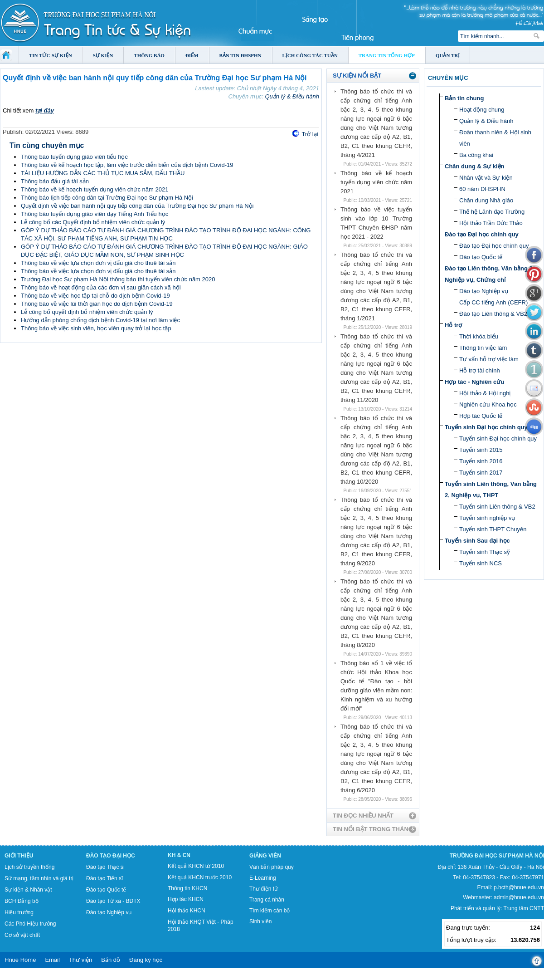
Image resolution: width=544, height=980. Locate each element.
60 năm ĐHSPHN (482, 189)
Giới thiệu (19, 856)
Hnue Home (20, 960)
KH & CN (179, 855)
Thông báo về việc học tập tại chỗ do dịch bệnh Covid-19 (95, 296)
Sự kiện (103, 55)
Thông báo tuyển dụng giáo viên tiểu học (74, 157)
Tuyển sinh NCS (481, 563)
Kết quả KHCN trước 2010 (200, 877)
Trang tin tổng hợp (387, 55)
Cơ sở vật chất (22, 935)
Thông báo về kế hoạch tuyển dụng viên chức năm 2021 (95, 189)
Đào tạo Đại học (111, 856)
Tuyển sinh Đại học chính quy (486, 427)
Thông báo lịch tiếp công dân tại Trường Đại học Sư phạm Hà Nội (107, 198)
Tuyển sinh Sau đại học (477, 541)
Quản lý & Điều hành (292, 96)
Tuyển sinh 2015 (481, 450)
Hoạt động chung (482, 110)
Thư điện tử (264, 889)
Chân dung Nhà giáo (486, 200)
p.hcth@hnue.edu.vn (519, 887)
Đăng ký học (146, 960)
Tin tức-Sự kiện (51, 55)
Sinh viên (260, 921)
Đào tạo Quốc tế (481, 257)
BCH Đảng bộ (22, 901)
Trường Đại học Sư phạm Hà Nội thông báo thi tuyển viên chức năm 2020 (118, 279)
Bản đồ (111, 960)
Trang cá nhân (267, 900)
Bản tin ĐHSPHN (240, 55)
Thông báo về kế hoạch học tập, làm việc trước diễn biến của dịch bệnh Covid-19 (127, 165)
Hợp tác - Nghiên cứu (474, 382)
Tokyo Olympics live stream (33, 977)
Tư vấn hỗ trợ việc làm (489, 359)
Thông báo (149, 55)
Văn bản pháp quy (272, 867)
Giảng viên (265, 856)
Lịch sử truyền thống (29, 867)
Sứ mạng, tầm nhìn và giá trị (39, 878)
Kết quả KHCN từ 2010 (196, 866)
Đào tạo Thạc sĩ (105, 867)
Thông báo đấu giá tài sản (55, 181)
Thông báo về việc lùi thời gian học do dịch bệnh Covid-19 (97, 304)
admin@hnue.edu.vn (519, 897)
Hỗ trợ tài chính (480, 370)
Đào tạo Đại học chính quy (482, 234)
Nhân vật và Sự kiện (486, 178)
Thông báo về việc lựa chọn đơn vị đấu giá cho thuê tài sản (98, 263)
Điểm (192, 55)
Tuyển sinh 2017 (481, 473)
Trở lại (310, 134)
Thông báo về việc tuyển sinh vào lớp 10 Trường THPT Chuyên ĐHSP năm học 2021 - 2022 (376, 223)
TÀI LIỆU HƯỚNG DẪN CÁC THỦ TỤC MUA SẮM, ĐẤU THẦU (103, 173)
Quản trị (448, 55)
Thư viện (80, 960)
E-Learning (263, 878)
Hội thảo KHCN (187, 911)
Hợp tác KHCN (186, 899)
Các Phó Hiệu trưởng (30, 924)
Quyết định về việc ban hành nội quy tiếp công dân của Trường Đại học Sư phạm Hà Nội (137, 206)
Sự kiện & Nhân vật (28, 890)
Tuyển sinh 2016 (481, 461)
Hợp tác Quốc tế (481, 416)
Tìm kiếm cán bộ (270, 911)
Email (52, 960)
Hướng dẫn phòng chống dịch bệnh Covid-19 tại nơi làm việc (100, 320)
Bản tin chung (464, 98)
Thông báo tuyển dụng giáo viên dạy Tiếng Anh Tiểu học (95, 214)
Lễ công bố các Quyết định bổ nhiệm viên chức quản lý (93, 222)
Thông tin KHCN (187, 888)
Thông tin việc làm (483, 348)
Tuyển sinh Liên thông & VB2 (497, 507)
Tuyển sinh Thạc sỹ (485, 552)
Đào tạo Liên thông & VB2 (493, 314)
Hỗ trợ (453, 325)
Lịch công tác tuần (310, 55)
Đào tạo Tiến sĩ (104, 878)
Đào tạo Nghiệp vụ (484, 291)
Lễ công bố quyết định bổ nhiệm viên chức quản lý (87, 312)
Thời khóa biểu (479, 336)
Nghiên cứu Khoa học (488, 404)
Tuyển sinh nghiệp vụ (487, 518)
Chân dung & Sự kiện (475, 166)
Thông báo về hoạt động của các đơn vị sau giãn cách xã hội (101, 287)
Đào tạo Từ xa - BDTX (113, 901)
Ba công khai (476, 155)
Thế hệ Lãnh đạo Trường (492, 212)
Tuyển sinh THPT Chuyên (493, 529)
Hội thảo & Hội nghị (485, 393)
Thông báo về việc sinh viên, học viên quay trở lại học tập (96, 328)
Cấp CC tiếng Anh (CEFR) (493, 302)
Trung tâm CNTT (524, 908)
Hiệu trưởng (19, 912)
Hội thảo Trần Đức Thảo (491, 223)
